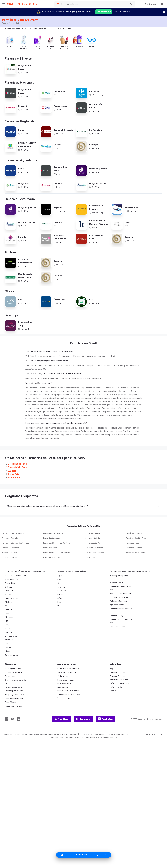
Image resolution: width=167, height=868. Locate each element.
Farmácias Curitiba (92, 509)
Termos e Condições (122, 12)
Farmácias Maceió (9, 529)
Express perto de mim (14, 667)
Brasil (60, 555)
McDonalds (10, 578)
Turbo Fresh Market (13, 682)
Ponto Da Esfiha (12, 574)
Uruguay (61, 582)
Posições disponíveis (66, 656)
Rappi (4, 23)
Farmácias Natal (132, 519)
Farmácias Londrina (134, 524)
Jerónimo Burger (12, 631)
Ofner (8, 582)
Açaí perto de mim (117, 581)
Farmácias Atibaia (9, 533)
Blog (111, 645)
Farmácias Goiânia (92, 514)
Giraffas (9, 605)
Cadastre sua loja (65, 652)
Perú (59, 578)
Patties (8, 623)
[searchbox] (94, 4)
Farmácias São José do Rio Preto (57, 519)
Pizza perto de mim (117, 559)
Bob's (8, 620)
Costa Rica (62, 567)
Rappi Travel (10, 678)
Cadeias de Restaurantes (16, 552)
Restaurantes (11, 652)
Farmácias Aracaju (51, 524)
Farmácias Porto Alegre (53, 509)
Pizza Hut (9, 567)
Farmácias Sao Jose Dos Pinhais (56, 529)
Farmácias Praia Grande (94, 529)
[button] (30, 4)
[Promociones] (84, 855)
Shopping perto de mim (15, 671)
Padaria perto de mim (118, 577)
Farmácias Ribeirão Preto (136, 514)
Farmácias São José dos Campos (16, 519)
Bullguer (9, 589)
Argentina (62, 552)
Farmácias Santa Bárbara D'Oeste (57, 533)
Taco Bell (9, 608)
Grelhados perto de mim (120, 573)
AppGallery (106, 695)
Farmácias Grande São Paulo (14, 509)
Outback (9, 586)
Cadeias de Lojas (12, 555)
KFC (7, 597)
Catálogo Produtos (13, 645)
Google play (84, 695)
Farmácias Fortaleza (134, 509)
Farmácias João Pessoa (94, 519)
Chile (59, 559)
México (60, 574)
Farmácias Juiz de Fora (94, 524)
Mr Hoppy (9, 593)
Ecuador (61, 571)
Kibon (8, 627)
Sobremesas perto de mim (120, 569)
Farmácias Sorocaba (11, 524)
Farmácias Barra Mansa (135, 529)
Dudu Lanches (11, 612)
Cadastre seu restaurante (68, 645)
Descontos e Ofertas (14, 648)
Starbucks (9, 571)
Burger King (10, 559)
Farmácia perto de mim (15, 663)
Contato (113, 667)
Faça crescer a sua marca (68, 667)
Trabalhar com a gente (67, 648)
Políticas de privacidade (119, 659)
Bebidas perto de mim (14, 674)
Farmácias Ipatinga (92, 533)
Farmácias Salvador (10, 514)
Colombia (61, 563)
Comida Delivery (116, 592)
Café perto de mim (117, 602)
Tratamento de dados (119, 663)
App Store (61, 695)
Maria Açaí (10, 616)
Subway (9, 563)
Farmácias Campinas (52, 514)
